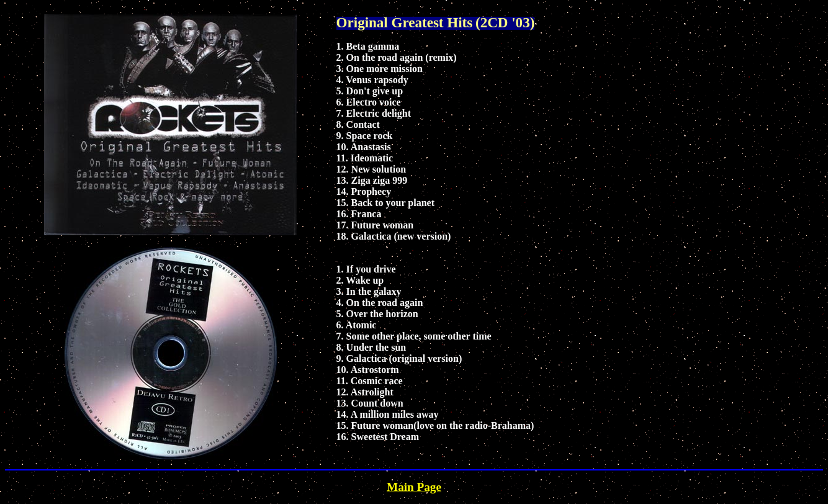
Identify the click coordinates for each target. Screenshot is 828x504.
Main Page (414, 487)
